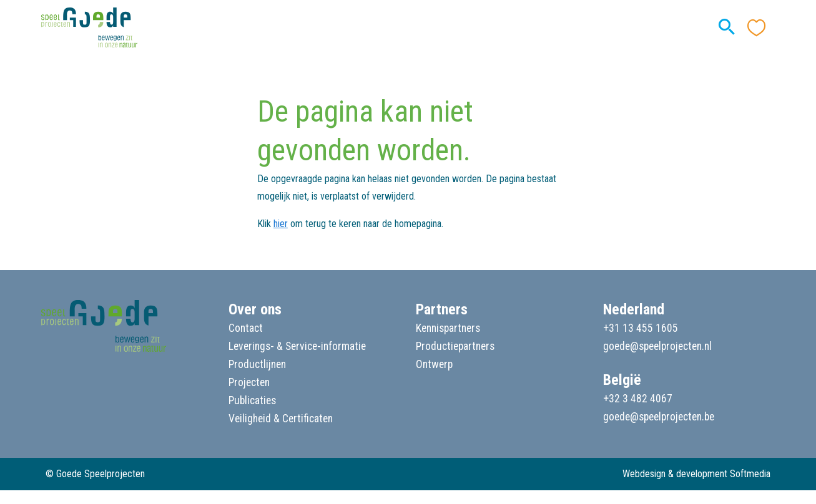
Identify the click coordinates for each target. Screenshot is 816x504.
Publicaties (252, 400)
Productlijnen (257, 364)
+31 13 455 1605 (641, 328)
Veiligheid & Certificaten (281, 419)
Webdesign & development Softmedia (696, 474)
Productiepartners (455, 346)
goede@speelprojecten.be (659, 417)
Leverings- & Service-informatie (297, 346)
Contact (246, 328)
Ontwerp (434, 364)
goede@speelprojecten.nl (657, 346)
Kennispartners (448, 328)
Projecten (249, 382)
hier (281, 224)
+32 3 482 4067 (638, 399)
